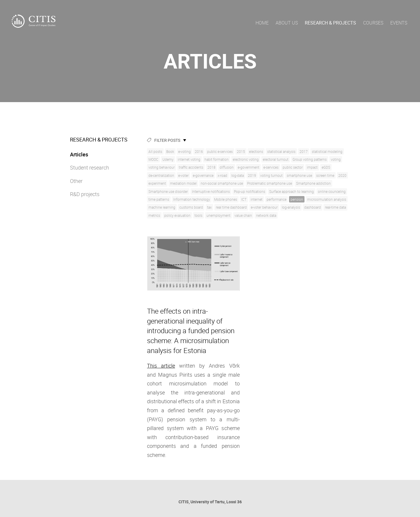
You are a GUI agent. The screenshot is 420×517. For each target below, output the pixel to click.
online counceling (332, 191)
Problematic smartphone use (269, 183)
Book (170, 151)
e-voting (184, 151)
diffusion (227, 167)
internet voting (189, 159)
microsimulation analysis (327, 199)
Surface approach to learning (292, 191)
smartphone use (299, 175)
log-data (238, 175)
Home (262, 23)
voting (336, 159)
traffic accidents (191, 167)
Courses (373, 23)
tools (198, 215)
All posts (155, 151)
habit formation (217, 159)
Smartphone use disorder (168, 191)
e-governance (203, 175)
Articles (79, 154)
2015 (241, 151)
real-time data (335, 207)
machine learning (162, 207)
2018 (211, 167)
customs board (191, 207)
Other (76, 181)
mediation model (183, 183)
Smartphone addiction (313, 183)
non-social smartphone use (222, 183)
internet (257, 199)
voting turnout (271, 175)
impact (312, 167)
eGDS (326, 167)
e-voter (183, 175)
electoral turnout (276, 159)
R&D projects (85, 194)
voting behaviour (162, 167)
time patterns (159, 199)
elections (256, 151)
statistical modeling (327, 151)
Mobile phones (226, 199)
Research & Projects (330, 23)
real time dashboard (231, 207)
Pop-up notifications (250, 191)
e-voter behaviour (264, 207)
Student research (90, 167)
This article (161, 366)
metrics (154, 215)
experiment (157, 183)
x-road (222, 175)
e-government (249, 167)
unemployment (218, 215)
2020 (342, 175)
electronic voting (246, 159)
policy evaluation (177, 215)
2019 (252, 175)
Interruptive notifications (211, 191)
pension (297, 199)
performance (276, 199)
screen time (325, 175)
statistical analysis (281, 151)
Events (399, 23)
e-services (271, 167)
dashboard (313, 207)
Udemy (168, 159)
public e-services (220, 151)
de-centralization (161, 175)
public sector (293, 167)
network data (266, 215)
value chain (243, 215)
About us (287, 23)
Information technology (192, 199)
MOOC (153, 159)
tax (209, 207)
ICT (244, 199)
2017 (304, 151)
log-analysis (291, 207)
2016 (199, 151)
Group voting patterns (310, 159)
